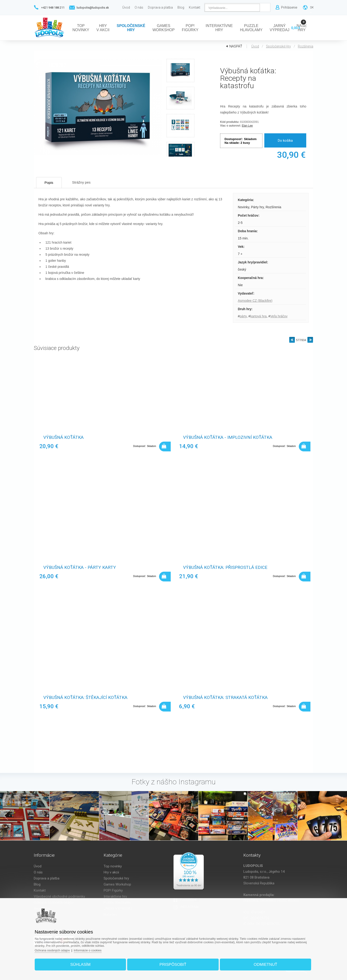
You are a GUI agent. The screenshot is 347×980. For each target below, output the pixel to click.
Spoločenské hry (278, 46)
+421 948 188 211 (53, 8)
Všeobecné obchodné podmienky (59, 896)
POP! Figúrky (113, 890)
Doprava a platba (47, 878)
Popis (49, 183)
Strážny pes (81, 182)
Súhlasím (80, 965)
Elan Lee (247, 126)
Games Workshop (117, 884)
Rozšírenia (306, 46)
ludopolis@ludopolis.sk (93, 8)
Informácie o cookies (88, 950)
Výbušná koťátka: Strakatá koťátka (225, 697)
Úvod (255, 46)
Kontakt (40, 890)
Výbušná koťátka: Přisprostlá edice (225, 567)
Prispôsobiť (173, 965)
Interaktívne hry (115, 896)
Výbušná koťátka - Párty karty (80, 567)
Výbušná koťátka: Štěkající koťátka (85, 697)
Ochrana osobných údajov (52, 950)
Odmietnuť (265, 965)
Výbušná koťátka (63, 437)
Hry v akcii (111, 872)
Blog (37, 884)
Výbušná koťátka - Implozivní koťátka (228, 437)
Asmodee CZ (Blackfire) (255, 301)
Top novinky (113, 866)
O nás (38, 872)
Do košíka (285, 141)
